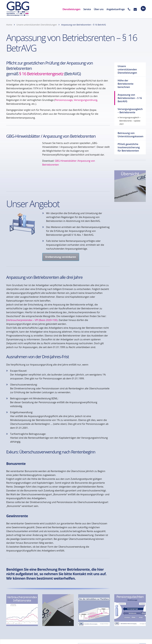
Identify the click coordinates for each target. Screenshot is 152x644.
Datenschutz (41, 626)
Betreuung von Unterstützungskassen (131, 135)
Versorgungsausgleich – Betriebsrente (130, 111)
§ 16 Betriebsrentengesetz (41, 74)
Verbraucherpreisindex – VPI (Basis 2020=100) (32, 301)
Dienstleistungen (71, 9)
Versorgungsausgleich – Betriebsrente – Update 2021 (130, 121)
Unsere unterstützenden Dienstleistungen (127, 69)
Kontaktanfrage (19, 626)
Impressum (61, 626)
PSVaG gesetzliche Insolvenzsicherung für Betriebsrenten (129, 147)
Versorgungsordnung (85, 100)
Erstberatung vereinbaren (61, 238)
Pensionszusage (64, 100)
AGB (39, 629)
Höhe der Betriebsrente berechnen (126, 84)
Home (9, 25)
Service (87, 9)
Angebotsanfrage (116, 9)
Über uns (99, 9)
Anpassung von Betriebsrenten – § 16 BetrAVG (130, 98)
